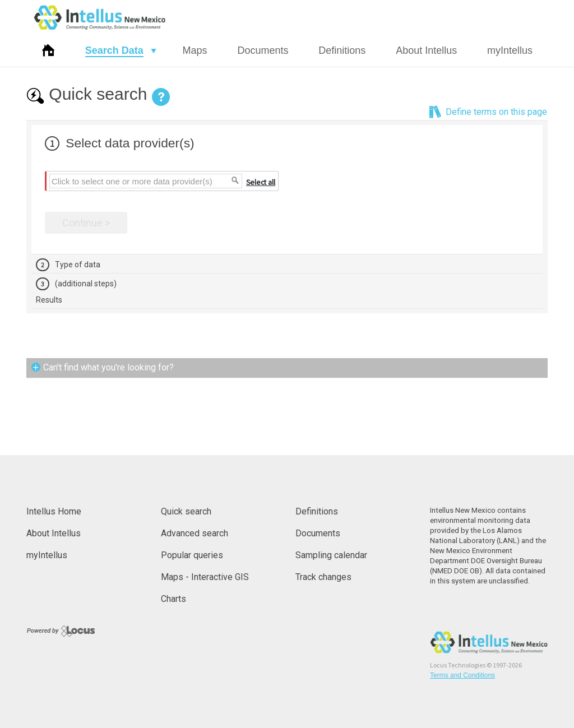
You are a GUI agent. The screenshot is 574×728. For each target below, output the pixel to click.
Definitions (342, 50)
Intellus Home (54, 511)
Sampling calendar (331, 555)
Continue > (86, 223)
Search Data (114, 50)
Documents (263, 50)
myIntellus (510, 50)
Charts (173, 599)
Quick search (186, 511)
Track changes (323, 577)
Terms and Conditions (462, 675)
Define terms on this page (488, 112)
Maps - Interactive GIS (205, 577)
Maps (195, 50)
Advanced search (195, 533)
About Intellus (426, 50)
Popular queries (192, 555)
